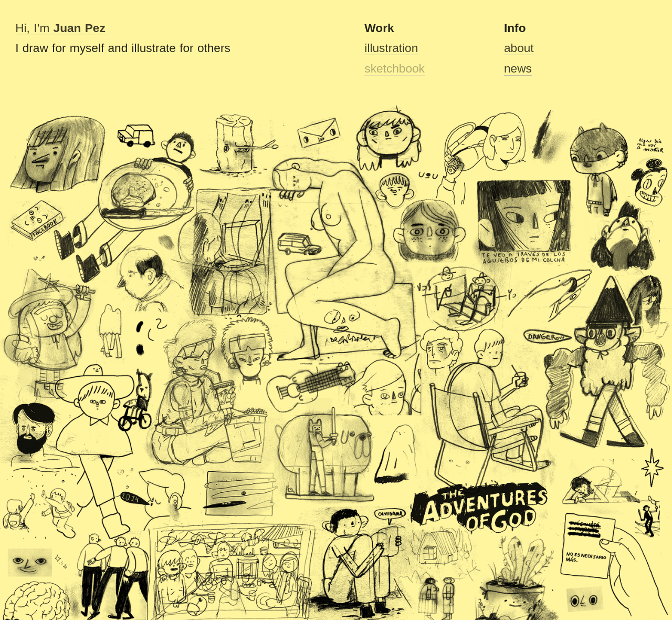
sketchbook (395, 68)
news (518, 68)
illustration (391, 48)
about (519, 48)
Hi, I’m (60, 28)
